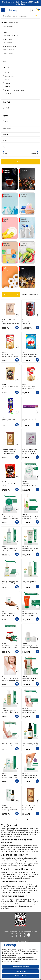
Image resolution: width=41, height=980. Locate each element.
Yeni (4, 140)
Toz (6, 108)
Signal (4, 417)
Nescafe (7, 94)
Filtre (11, 295)
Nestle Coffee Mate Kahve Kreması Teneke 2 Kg (10, 355)
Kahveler (5, 32)
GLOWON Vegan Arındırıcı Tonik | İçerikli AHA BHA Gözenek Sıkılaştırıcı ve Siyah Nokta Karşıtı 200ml (10, 550)
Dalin (6, 87)
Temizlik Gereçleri (8, 50)
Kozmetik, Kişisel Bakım (10, 36)
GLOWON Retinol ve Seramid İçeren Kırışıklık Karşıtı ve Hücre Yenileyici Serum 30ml (10, 809)
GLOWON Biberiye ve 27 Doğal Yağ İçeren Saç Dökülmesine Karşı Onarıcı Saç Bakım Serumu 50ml (31, 517)
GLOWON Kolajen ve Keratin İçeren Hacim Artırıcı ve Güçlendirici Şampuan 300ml (29, 485)
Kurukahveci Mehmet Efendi (13, 90)
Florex (7, 83)
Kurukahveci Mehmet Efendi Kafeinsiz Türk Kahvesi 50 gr (29, 452)
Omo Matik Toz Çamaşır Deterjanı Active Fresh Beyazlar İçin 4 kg (30, 355)
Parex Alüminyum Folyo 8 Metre (30, 420)
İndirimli (6, 134)
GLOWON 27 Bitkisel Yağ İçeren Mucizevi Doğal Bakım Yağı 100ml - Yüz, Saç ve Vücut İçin (10, 582)
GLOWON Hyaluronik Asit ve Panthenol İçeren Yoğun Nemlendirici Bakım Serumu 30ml (10, 744)
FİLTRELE (20, 162)
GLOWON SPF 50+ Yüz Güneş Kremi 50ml (30, 614)
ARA (37, 16)
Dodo (6, 80)
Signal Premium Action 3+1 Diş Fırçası (9, 420)
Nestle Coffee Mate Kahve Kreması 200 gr (29, 388)
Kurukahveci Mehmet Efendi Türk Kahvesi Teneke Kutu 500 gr (29, 809)
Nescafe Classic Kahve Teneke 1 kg (30, 323)
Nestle (4, 352)
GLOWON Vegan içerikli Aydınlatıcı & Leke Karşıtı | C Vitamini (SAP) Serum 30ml (31, 744)
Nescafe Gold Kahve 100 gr (10, 388)
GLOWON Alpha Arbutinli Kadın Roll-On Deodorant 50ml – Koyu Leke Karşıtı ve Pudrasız (10, 679)
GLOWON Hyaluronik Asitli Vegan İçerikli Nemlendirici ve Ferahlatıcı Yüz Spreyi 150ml (29, 582)
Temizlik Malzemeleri (9, 46)
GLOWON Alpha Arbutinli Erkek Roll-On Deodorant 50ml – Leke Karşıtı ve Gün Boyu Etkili (31, 647)
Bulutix (7, 73)
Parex (24, 417)
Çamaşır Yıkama (8, 39)
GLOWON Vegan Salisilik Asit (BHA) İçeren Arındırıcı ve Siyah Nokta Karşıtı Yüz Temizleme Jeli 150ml (10, 712)
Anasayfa (4, 22)
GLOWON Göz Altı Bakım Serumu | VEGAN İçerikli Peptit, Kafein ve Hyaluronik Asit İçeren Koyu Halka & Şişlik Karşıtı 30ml (10, 776)
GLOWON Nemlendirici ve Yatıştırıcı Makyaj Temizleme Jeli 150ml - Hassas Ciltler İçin (31, 679)
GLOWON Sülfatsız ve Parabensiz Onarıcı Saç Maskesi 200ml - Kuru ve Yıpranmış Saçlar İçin (10, 517)
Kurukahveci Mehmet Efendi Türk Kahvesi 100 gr (10, 323)
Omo (24, 352)
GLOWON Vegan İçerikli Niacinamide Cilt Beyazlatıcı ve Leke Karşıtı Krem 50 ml (31, 550)
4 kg (6, 121)
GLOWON (8, 76)
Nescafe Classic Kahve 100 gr (9, 485)
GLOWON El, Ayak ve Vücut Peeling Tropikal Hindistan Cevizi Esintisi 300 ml (9, 614)
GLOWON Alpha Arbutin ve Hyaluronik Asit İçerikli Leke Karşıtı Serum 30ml (30, 776)
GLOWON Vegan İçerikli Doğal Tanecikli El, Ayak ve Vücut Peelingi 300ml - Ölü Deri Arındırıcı (10, 647)
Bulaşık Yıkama (7, 43)
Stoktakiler (7, 129)
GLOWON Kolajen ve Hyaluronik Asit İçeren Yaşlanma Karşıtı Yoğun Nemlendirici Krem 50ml (30, 712)
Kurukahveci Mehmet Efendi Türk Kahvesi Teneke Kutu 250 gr (8, 452)
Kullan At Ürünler (8, 53)
